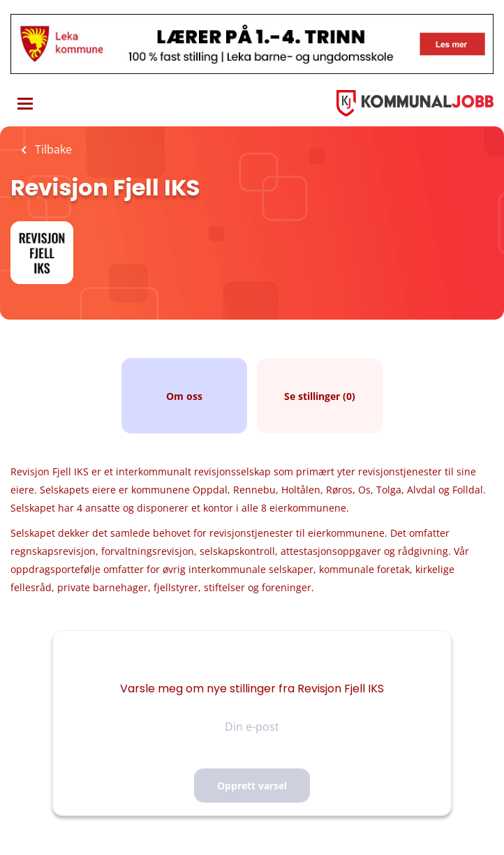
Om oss (184, 396)
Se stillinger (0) (320, 396)
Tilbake (52, 149)
